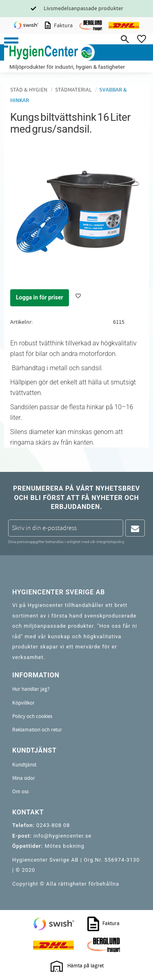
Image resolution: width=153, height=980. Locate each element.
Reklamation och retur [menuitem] (37, 730)
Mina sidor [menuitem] (24, 778)
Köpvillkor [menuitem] (23, 703)
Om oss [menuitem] (20, 792)
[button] (11, 43)
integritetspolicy (110, 542)
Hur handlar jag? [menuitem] (31, 689)
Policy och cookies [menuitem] (32, 716)
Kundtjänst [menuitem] (24, 765)
